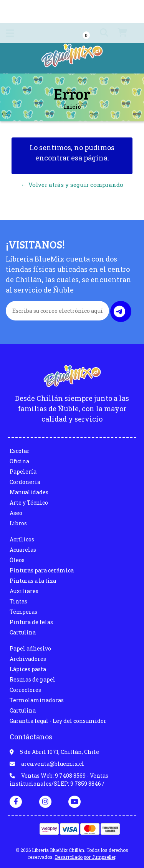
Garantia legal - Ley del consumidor (58, 721)
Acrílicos (22, 539)
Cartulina (23, 632)
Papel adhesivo (30, 648)
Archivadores (28, 659)
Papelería (23, 472)
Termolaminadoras (37, 700)
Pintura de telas (31, 622)
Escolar (20, 451)
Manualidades (29, 492)
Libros (18, 523)
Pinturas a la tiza (33, 581)
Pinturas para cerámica (42, 570)
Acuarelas (23, 550)
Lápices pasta (28, 669)
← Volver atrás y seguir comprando (72, 185)
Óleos (17, 560)
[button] (97, 33)
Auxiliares (24, 591)
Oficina (19, 461)
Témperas (23, 612)
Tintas (18, 601)
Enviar (119, 311)
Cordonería (25, 482)
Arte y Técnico (29, 503)
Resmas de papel (32, 679)
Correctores (25, 690)
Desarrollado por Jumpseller (85, 857)
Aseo (16, 513)
